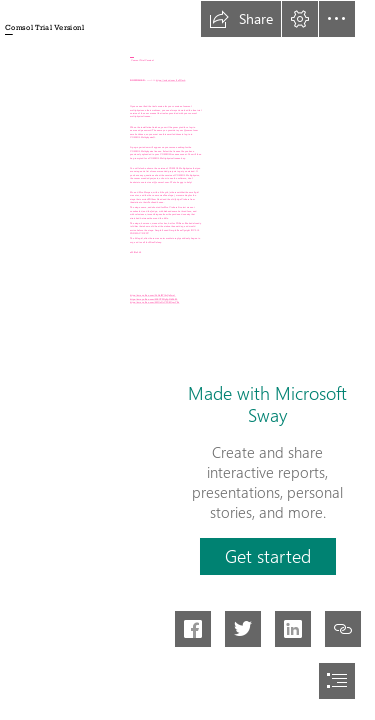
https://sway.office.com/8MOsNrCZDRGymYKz (154, 302)
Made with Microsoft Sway (267, 404)
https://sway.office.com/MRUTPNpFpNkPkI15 (154, 298)
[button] (241, 19)
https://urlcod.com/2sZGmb (170, 80)
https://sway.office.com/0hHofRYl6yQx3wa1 (153, 295)
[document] (187, 360)
